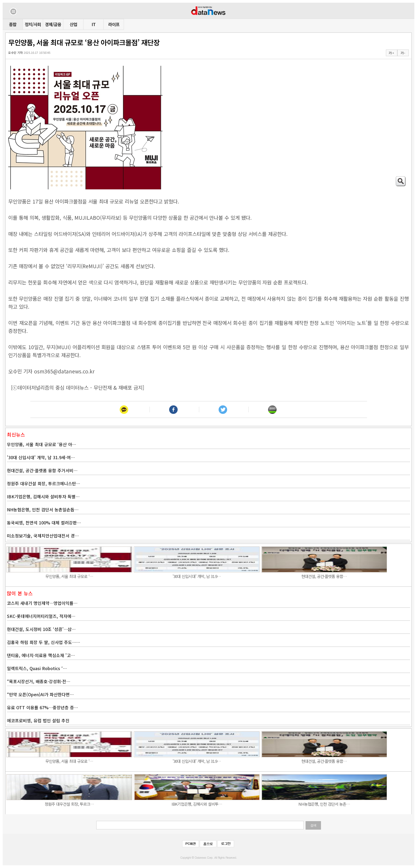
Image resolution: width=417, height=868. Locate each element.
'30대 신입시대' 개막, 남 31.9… (197, 576)
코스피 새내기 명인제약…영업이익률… (42, 603)
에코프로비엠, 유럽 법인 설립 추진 (38, 720)
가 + (391, 53)
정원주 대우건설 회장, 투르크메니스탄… (43, 483)
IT (94, 24)
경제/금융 (53, 24)
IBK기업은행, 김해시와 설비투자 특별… (43, 496)
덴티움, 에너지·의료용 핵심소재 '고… (41, 655)
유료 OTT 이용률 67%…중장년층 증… (42, 707)
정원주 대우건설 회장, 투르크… (69, 804)
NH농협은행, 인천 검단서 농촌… (324, 804)
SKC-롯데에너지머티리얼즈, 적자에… (41, 616)
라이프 (114, 24)
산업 (73, 24)
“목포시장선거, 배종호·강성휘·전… (39, 681)
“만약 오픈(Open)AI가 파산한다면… (40, 694)
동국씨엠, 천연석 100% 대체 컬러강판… (44, 523)
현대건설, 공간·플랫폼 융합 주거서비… (42, 470)
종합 (13, 24)
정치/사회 (33, 24)
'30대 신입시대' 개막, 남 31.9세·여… (41, 457)
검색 (313, 825)
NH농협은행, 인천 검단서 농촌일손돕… (43, 510)
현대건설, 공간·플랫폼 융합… (324, 576)
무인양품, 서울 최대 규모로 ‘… (69, 576)
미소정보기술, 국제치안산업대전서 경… (43, 536)
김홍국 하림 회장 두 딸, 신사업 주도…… (43, 642)
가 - (403, 53)
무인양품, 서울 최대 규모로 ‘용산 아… (41, 444)
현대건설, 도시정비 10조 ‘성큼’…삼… (41, 629)
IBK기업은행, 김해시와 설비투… (197, 804)
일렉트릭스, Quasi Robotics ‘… (37, 668)
